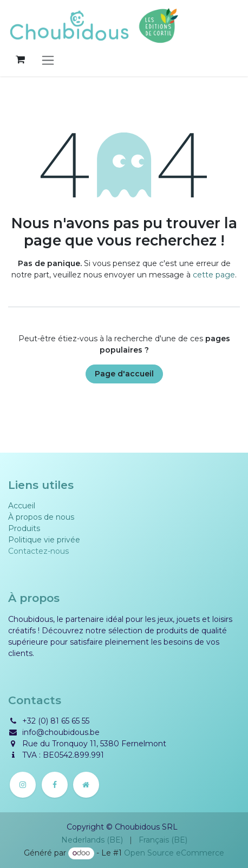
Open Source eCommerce (174, 853)
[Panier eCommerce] (20, 59)
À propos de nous (41, 517)
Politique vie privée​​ (44, 540)
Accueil (22, 506)
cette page (214, 275)
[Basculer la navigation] (48, 60)
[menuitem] (92, 840)
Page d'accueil (124, 374)
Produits (24, 528)
